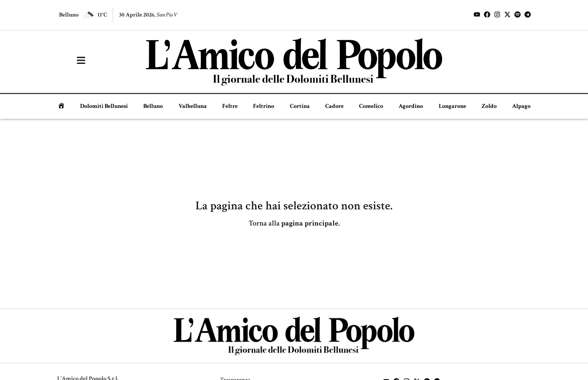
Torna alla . (294, 223)
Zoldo (489, 106)
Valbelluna (193, 106)
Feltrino (264, 106)
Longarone (452, 106)
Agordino (411, 106)
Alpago (521, 106)
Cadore (334, 106)
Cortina (300, 106)
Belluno (153, 106)
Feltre (230, 106)
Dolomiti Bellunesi (104, 106)
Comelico (371, 106)
